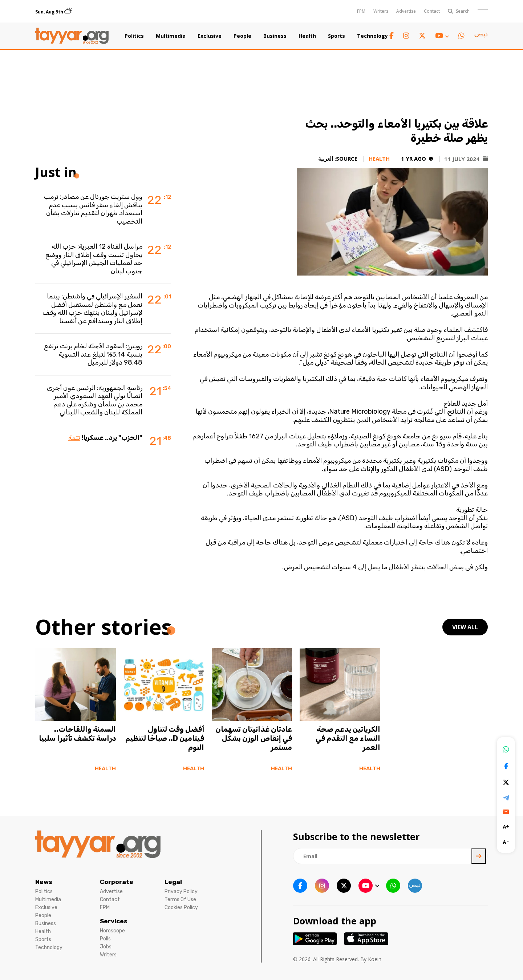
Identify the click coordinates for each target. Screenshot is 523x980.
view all (465, 627)
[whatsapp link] (461, 36)
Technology (372, 36)
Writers (381, 11)
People (242, 36)
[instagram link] (406, 36)
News (44, 882)
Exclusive (210, 36)
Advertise (406, 11)
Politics (134, 36)
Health (307, 36)
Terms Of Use (180, 899)
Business (275, 36)
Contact (432, 11)
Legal (173, 882)
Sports (336, 36)
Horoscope (112, 931)
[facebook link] (392, 36)
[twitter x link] (422, 36)
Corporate (117, 882)
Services (114, 921)
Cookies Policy (181, 907)
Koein (375, 959)
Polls (105, 939)
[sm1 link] (481, 36)
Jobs (106, 947)
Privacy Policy (181, 891)
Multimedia (171, 36)
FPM (361, 11)
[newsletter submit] (479, 856)
